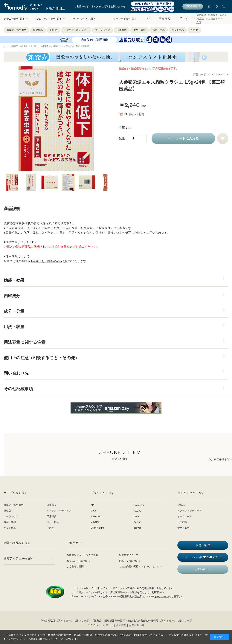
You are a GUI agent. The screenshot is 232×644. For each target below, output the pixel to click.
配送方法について (129, 555)
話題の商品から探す (17, 543)
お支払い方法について (79, 561)
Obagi (94, 511)
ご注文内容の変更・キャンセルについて (141, 566)
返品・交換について (130, 561)
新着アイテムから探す (19, 558)
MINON (95, 522)
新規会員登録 (193, 6)
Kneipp (137, 522)
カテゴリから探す (16, 19)
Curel (136, 516)
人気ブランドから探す (50, 19)
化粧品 (53, 30)
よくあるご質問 (100, 6)
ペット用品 (178, 30)
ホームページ (162, 596)
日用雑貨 (122, 30)
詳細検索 (165, 19)
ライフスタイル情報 (201, 557)
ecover (137, 528)
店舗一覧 (201, 545)
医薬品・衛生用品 (16, 30)
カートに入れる (187, 139)
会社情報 (121, 625)
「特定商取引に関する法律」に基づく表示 (64, 621)
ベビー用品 (159, 30)
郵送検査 (213, 15)
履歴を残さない (223, 459)
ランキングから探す (86, 19)
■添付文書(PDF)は (21, 242)
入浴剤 (223, 15)
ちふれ (137, 511)
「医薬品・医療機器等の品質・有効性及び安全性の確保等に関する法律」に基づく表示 (142, 621)
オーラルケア (103, 30)
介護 (199, 22)
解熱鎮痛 (201, 15)
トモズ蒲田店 (55, 8)
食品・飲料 (139, 30)
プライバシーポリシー (100, 625)
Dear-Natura (97, 528)
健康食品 (38, 30)
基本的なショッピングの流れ (82, 555)
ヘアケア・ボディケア (76, 30)
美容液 (200, 19)
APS (93, 505)
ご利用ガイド (82, 6)
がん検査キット (214, 19)
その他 (194, 30)
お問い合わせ (118, 6)
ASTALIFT (96, 516)
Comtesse (139, 505)
